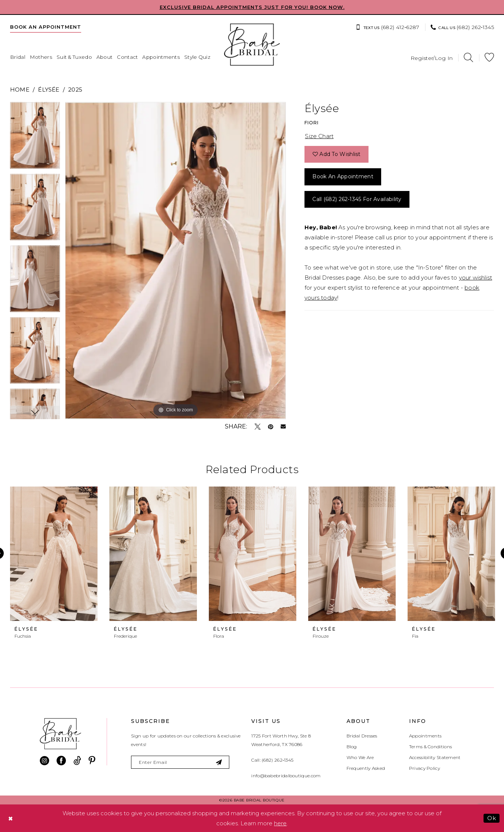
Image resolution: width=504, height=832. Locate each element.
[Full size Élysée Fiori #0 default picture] (176, 261)
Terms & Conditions (430, 747)
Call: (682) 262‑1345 (272, 760)
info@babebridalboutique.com (286, 776)
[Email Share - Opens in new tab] (283, 427)
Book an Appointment (343, 176)
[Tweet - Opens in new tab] (258, 427)
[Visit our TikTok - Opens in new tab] (77, 761)
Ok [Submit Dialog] (492, 818)
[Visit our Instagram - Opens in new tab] (44, 761)
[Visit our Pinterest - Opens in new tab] (92, 761)
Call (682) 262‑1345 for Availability (357, 199)
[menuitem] (46, 27)
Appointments (425, 736)
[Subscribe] (219, 762)
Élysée (49, 90)
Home (20, 90)
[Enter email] (180, 762)
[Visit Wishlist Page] (489, 58)
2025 (75, 90)
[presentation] (54, 554)
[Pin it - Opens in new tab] (271, 427)
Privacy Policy (425, 768)
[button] (432, 58)
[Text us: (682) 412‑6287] (387, 27)
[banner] (252, 45)
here (280, 823)
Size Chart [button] (319, 136)
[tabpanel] (35, 138)
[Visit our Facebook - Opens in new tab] (61, 761)
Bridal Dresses (362, 736)
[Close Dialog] (11, 818)
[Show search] (468, 58)
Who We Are (360, 757)
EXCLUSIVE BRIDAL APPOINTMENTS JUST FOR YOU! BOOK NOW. (252, 7)
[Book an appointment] (46, 27)
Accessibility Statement (435, 757)
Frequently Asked (366, 768)
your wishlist (476, 278)
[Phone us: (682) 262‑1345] (462, 27)
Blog (352, 747)
